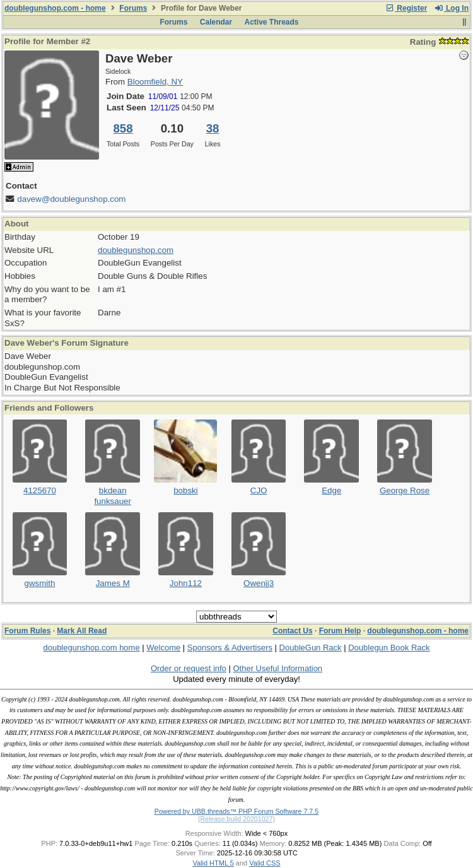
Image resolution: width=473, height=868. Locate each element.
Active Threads (272, 22)
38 (213, 128)
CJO (259, 490)
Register (406, 8)
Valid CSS (265, 863)
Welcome (163, 648)
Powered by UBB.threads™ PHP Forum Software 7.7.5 (237, 811)
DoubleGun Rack (311, 648)
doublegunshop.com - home (55, 8)
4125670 (40, 490)
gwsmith (40, 583)
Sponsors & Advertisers (230, 648)
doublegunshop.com (136, 250)
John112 (186, 583)
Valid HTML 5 (213, 863)
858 (123, 128)
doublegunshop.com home (91, 648)
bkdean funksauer (113, 496)
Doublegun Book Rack (389, 648)
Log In (452, 8)
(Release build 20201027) (237, 819)
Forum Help (340, 631)
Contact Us (292, 631)
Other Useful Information (277, 668)
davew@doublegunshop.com (71, 199)
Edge (331, 490)
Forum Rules (27, 631)
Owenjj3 (259, 583)
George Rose (405, 490)
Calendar (216, 22)
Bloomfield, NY (155, 82)
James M (113, 583)
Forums (133, 8)
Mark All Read (82, 631)
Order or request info (189, 668)
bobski (186, 490)
